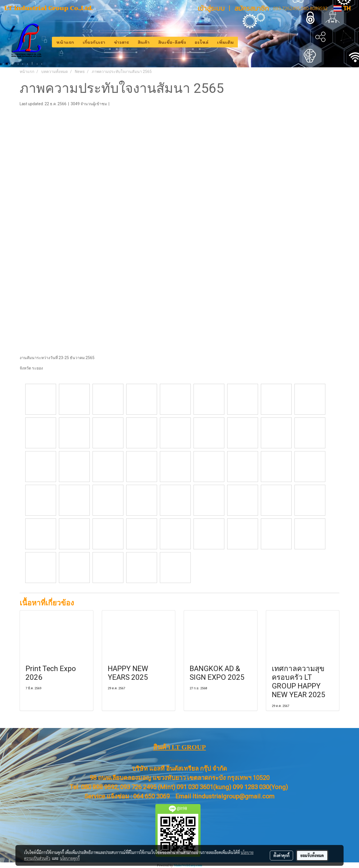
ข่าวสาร (121, 42)
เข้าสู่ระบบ (211, 8)
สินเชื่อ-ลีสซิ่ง (172, 42)
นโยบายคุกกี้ (70, 858)
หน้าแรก (65, 42)
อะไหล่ (202, 42)
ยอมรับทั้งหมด (312, 855)
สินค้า (144, 42)
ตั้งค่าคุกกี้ (281, 855)
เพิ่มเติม (225, 42)
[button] (243, 42)
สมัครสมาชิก (252, 8)
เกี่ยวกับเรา (94, 42)
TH (342, 8)
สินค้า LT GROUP (179, 747)
